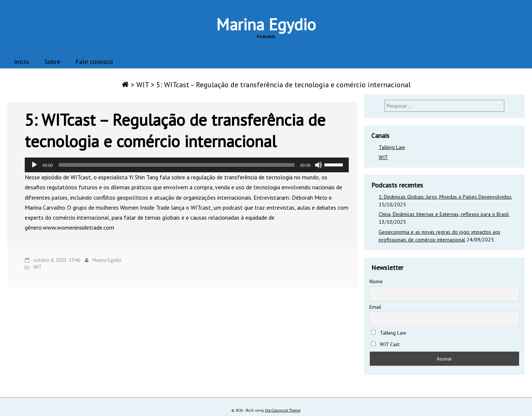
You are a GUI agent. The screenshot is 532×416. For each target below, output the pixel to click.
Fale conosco (94, 62)
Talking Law (392, 147)
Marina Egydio (266, 24)
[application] (187, 165)
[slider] (177, 165)
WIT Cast (385, 344)
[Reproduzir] (34, 165)
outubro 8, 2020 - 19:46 (57, 260)
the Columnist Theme (283, 410)
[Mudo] (318, 165)
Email (375, 307)
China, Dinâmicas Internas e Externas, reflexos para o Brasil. (444, 214)
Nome (376, 281)
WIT (143, 85)
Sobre (52, 62)
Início (22, 62)
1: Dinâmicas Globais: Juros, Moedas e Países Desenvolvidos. (445, 197)
